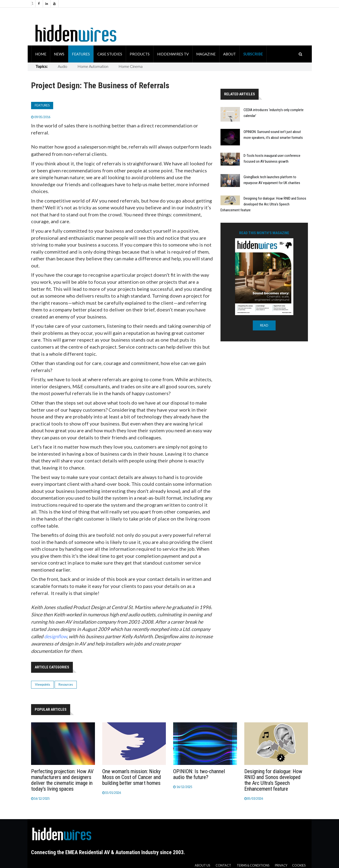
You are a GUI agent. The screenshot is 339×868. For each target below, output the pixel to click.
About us (202, 865)
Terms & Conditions (253, 865)
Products (140, 54)
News (59, 54)
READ (264, 325)
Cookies (299, 865)
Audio (63, 66)
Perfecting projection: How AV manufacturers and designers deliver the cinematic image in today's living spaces (62, 780)
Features (81, 54)
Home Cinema (131, 66)
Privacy (281, 865)
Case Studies (110, 54)
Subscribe (253, 54)
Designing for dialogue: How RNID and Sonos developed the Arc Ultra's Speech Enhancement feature (263, 204)
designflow (55, 636)
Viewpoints (42, 685)
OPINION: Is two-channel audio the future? (199, 774)
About (229, 54)
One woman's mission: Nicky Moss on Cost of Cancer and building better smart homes (132, 777)
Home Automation (93, 66)
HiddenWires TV (173, 54)
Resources (66, 685)
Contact (223, 865)
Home (41, 54)
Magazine (206, 54)
